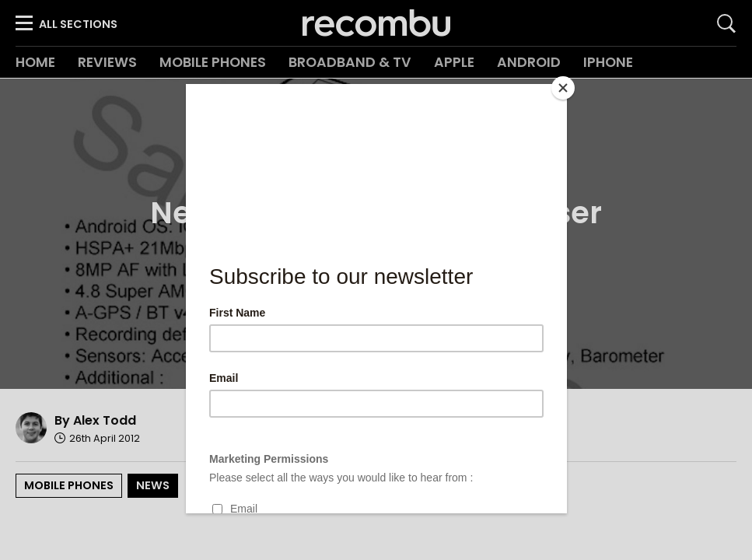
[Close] (563, 88)
